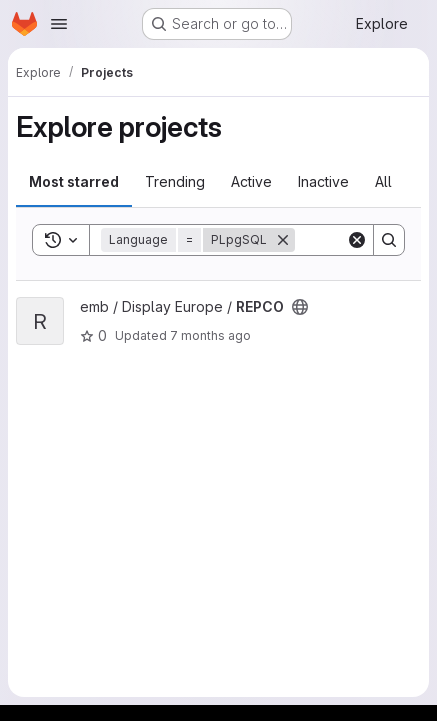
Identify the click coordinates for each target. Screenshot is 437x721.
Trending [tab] (175, 181)
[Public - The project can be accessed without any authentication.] (300, 307)
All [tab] (383, 181)
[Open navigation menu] (59, 24)
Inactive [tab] (323, 181)
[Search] (389, 240)
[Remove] (283, 240)
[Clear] (357, 240)
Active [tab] (251, 181)
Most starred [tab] (74, 181)
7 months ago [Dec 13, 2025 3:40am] (210, 335)
